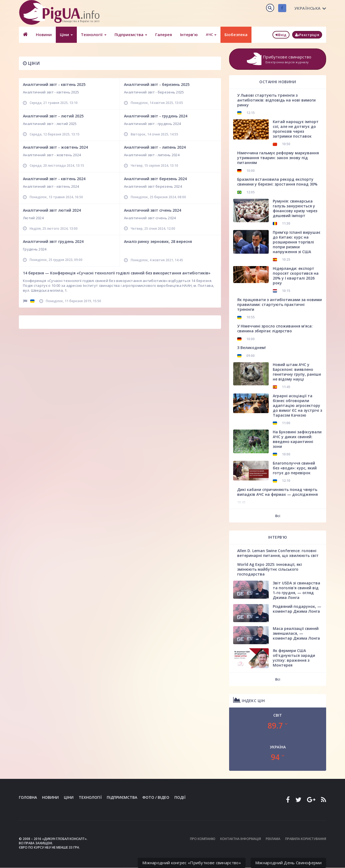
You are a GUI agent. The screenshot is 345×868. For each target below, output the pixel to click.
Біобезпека (236, 34)
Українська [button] (310, 8)
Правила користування (306, 839)
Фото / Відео (156, 797)
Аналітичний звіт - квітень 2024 (54, 179)
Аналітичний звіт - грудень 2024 (156, 116)
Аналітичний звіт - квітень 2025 (54, 84)
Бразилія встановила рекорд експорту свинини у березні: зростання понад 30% (277, 182)
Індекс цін (249, 700)
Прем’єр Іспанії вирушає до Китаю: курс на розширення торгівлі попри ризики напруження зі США (297, 242)
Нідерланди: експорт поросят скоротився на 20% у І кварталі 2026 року (296, 276)
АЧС (211, 34)
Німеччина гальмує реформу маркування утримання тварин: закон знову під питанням (278, 158)
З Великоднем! (251, 348)
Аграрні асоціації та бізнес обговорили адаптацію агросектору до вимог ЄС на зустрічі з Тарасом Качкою (297, 405)
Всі (278, 516)
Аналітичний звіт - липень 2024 (155, 147)
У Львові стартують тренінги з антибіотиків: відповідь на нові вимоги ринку (276, 100)
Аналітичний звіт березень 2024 (155, 179)
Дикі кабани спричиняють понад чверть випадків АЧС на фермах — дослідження (277, 492)
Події (180, 797)
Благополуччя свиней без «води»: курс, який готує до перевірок (295, 468)
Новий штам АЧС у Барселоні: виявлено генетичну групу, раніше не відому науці (297, 372)
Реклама (273, 839)
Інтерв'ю (189, 34)
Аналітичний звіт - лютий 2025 (53, 116)
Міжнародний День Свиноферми (288, 863)
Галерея (164, 34)
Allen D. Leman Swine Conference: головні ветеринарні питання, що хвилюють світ (278, 553)
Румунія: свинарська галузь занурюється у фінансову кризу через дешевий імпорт (295, 208)
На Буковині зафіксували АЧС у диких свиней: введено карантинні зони (297, 439)
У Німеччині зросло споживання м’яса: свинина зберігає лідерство (275, 328)
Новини (44, 34)
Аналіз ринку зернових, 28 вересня (158, 241)
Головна (28, 797)
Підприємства (131, 34)
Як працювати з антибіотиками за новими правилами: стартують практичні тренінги (280, 304)
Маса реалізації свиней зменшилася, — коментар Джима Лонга (296, 633)
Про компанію (203, 839)
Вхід (281, 35)
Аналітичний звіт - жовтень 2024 (55, 147)
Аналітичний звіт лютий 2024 (52, 210)
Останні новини (278, 82)
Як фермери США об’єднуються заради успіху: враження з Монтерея (294, 658)
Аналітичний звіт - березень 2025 (157, 84)
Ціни (66, 34)
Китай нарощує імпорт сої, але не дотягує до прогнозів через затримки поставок (296, 129)
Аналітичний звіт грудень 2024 (53, 241)
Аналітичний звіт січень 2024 (153, 210)
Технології (94, 34)
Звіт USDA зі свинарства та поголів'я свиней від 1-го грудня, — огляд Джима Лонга (296, 590)
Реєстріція (307, 35)
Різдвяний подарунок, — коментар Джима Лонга (297, 609)
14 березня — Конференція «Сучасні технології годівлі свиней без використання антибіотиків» (117, 273)
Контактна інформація (241, 839)
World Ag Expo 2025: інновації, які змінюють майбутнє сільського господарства (270, 569)
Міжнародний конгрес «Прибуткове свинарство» (192, 863)
